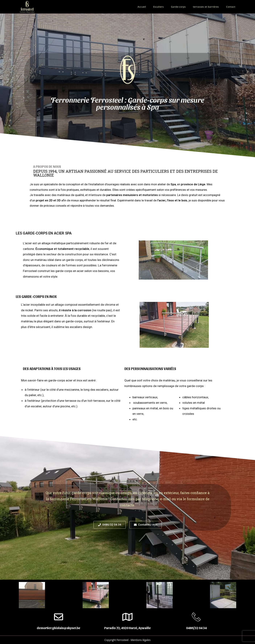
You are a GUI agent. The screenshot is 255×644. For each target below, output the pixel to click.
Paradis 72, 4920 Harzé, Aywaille (127, 628)
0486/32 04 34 (196, 628)
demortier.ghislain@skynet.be (59, 628)
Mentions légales (141, 640)
